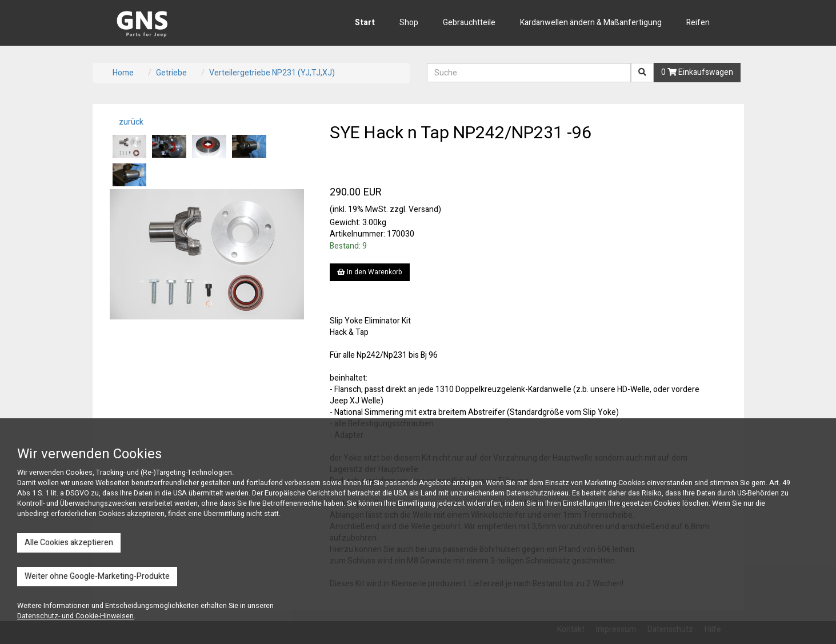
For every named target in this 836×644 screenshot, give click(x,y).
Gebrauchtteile (469, 23)
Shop (409, 23)
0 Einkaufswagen (697, 72)
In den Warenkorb (370, 272)
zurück (130, 122)
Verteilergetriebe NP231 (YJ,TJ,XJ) (272, 73)
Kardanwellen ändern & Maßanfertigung (591, 23)
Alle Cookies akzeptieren (69, 543)
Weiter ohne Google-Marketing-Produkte (97, 576)
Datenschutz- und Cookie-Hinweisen (75, 616)
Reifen (698, 23)
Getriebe (171, 73)
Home (123, 73)
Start (365, 23)
